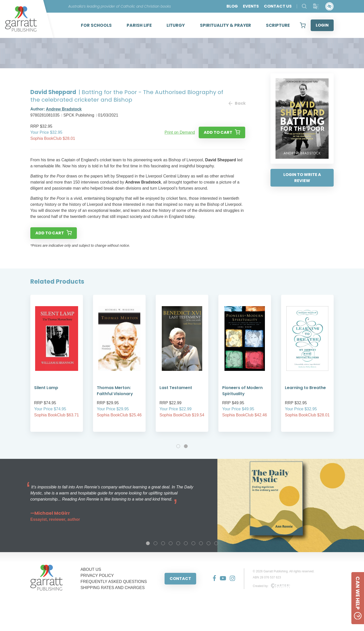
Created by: (271, 586)
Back (237, 103)
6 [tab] (186, 543)
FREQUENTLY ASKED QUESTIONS (114, 582)
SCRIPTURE (278, 25)
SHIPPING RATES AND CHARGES (112, 588)
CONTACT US (278, 6)
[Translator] (316, 6)
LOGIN (322, 25)
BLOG (232, 6)
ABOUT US (91, 569)
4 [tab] (171, 543)
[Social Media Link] (212, 579)
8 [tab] (201, 543)
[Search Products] (304, 6)
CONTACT (180, 579)
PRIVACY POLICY (97, 576)
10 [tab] (216, 543)
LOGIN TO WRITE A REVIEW (302, 178)
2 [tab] (186, 446)
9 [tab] (209, 543)
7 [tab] (193, 543)
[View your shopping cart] (303, 25)
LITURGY (176, 25)
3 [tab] (163, 543)
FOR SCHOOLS (96, 25)
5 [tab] (178, 543)
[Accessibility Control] (329, 6)
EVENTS (251, 6)
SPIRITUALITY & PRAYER (225, 25)
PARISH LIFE (139, 25)
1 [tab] (178, 446)
